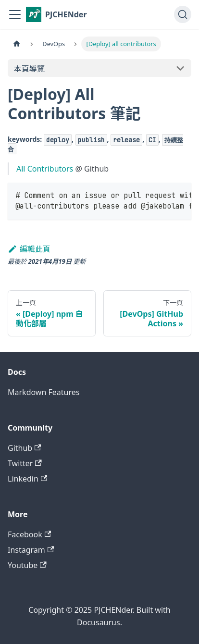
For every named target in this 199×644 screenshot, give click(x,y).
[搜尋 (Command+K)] (183, 14)
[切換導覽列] (15, 14)
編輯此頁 (29, 249)
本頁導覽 (29, 69)
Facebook (29, 534)
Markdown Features (44, 392)
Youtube (27, 565)
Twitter (25, 463)
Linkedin (27, 479)
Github (24, 448)
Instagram (31, 550)
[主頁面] (17, 44)
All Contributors (45, 169)
